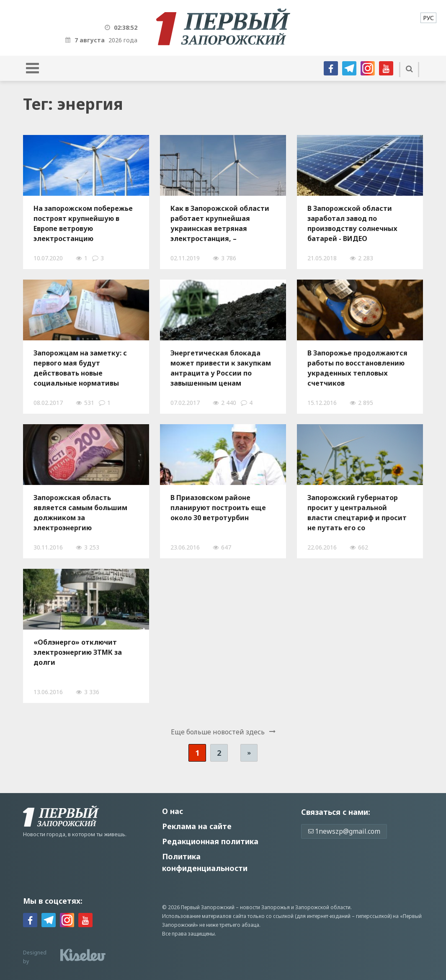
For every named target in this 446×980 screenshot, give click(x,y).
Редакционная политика (210, 841)
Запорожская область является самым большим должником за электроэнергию (80, 513)
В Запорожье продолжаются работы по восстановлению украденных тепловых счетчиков (357, 368)
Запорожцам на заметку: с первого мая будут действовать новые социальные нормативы (80, 368)
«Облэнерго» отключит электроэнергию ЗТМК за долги (78, 652)
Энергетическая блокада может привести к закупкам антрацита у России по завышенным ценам (221, 368)
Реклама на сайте (197, 826)
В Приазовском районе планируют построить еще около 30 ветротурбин (218, 508)
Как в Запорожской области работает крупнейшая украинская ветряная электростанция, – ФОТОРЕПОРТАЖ (220, 223)
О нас (173, 811)
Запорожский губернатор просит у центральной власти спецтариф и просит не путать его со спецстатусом (357, 513)
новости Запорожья (265, 907)
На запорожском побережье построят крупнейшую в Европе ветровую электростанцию (83, 223)
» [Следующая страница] (249, 753)
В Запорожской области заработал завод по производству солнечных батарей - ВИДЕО (352, 223)
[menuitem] (428, 18)
